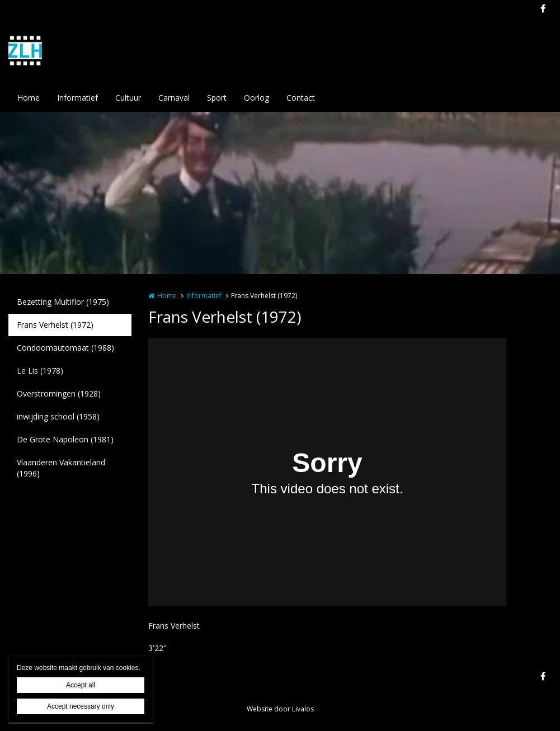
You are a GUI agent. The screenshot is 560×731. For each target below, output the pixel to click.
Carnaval (174, 98)
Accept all (81, 685)
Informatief (77, 98)
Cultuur (128, 98)
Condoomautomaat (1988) (65, 348)
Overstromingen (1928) (59, 393)
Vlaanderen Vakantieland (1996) (61, 468)
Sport (217, 98)
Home (29, 98)
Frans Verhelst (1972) (55, 325)
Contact (301, 98)
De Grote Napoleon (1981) (65, 439)
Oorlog (257, 98)
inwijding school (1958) (58, 416)
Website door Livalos (280, 709)
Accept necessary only (81, 706)
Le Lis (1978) (40, 371)
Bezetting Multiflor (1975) (63, 302)
